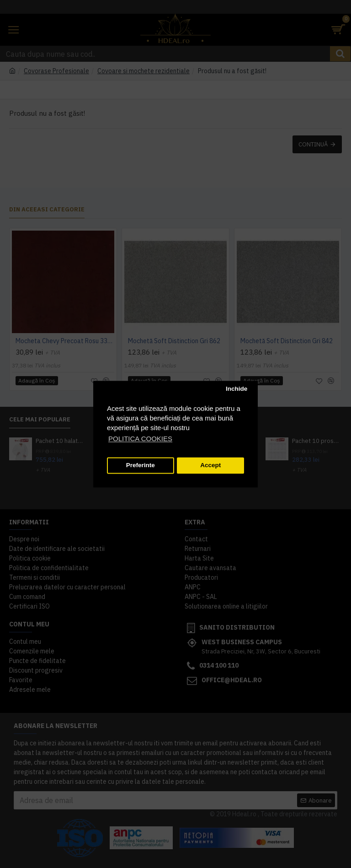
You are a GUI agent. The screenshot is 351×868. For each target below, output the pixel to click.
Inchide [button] (237, 389)
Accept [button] (210, 466)
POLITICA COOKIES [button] (140, 439)
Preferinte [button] (141, 466)
